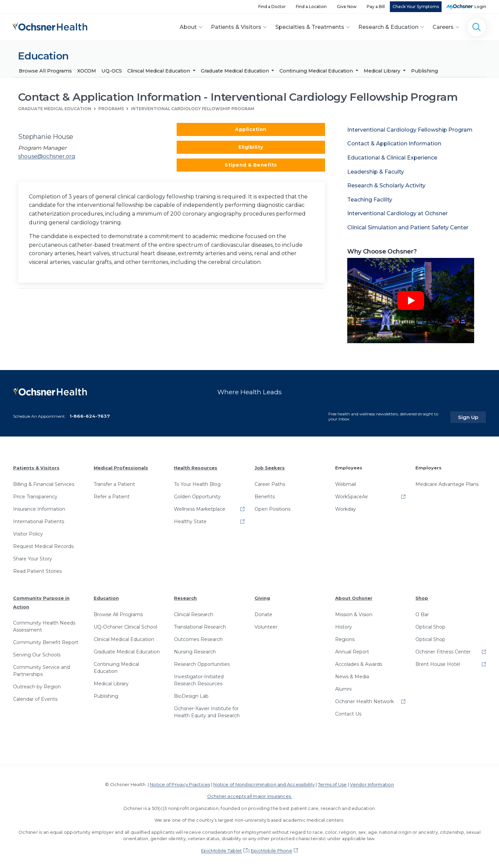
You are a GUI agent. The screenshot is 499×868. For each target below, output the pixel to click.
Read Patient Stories (37, 569)
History (344, 625)
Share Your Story (33, 557)
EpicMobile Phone (271, 849)
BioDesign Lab (191, 694)
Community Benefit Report (46, 640)
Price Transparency (35, 495)
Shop (422, 596)
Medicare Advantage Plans (447, 482)
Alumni (343, 687)
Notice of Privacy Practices (180, 782)
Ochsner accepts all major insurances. (250, 794)
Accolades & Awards (359, 662)
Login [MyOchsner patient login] (480, 7)
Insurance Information (39, 507)
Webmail (346, 482)
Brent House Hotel (438, 662)
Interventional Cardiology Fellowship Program (193, 109)
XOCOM (87, 71)
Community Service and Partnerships (41, 669)
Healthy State (190, 519)
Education (106, 596)
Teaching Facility (370, 200)
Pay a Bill (376, 7)
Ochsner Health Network (365, 699)
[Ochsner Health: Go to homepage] (50, 26)
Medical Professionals (121, 466)
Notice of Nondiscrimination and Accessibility (264, 782)
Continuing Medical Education (317, 71)
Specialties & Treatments (310, 27)
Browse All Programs (45, 71)
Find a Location (311, 7)
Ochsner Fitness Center (443, 650)
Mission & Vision (354, 612)
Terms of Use (332, 782)
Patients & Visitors (236, 27)
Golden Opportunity (197, 495)
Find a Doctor (272, 7)
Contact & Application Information (394, 144)
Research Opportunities (202, 662)
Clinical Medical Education (159, 71)
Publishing (424, 71)
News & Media (352, 675)
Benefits (265, 495)
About (188, 27)
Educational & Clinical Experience (392, 158)
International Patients (39, 519)
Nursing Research (195, 650)
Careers (443, 27)
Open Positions (273, 507)
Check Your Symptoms (416, 7)
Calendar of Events (35, 697)
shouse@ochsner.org (47, 157)
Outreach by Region (37, 685)
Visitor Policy (28, 532)
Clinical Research (194, 612)
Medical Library (383, 71)
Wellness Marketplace (200, 507)
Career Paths (270, 482)
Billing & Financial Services (44, 482)
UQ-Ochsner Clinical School (125, 625)
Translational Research (200, 625)
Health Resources (196, 466)
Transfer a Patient (114, 482)
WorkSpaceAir (352, 495)
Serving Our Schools (37, 653)
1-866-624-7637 (90, 414)
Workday (346, 507)
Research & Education (388, 27)
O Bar (422, 612)
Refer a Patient (112, 495)
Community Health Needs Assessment (44, 624)
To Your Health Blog (197, 482)
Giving (262, 596)
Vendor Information (372, 782)
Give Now (347, 7)
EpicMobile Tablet (221, 849)
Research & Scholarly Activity (386, 186)
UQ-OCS (112, 71)
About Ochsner (354, 596)
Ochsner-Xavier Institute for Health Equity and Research (207, 710)
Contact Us (348, 712)
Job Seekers (270, 466)
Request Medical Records (43, 544)
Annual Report (352, 650)
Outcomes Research (198, 637)
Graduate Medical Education (236, 71)
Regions (345, 637)
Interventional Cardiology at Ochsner (397, 214)
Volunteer (266, 625)
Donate (263, 612)
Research (185, 596)
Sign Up (473, 415)
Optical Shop (430, 625)
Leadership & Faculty (376, 172)
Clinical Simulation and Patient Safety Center (408, 227)
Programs (111, 109)
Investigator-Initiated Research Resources (199, 678)
